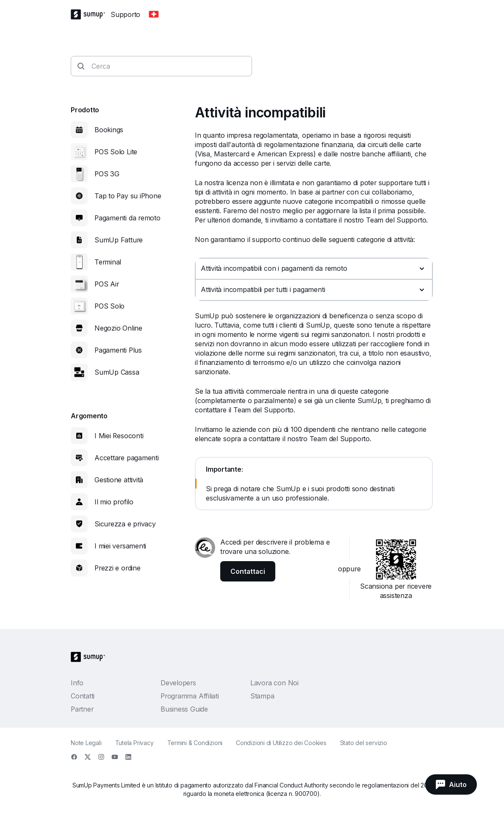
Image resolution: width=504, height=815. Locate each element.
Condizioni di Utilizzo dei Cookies (281, 743)
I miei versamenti (120, 546)
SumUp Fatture (119, 240)
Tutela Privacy (134, 743)
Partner (82, 709)
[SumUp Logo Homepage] (91, 14)
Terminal (108, 262)
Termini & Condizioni (195, 743)
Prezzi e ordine (118, 568)
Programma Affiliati (190, 696)
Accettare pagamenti (127, 458)
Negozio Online (118, 328)
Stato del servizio (364, 743)
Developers (178, 683)
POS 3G (107, 174)
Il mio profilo (114, 502)
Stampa (262, 696)
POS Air (107, 284)
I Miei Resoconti (119, 436)
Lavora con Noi (274, 683)
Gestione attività (119, 480)
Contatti (83, 696)
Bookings (109, 130)
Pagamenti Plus (118, 350)
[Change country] (154, 14)
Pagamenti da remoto (127, 218)
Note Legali (86, 743)
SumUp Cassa (117, 372)
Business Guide (184, 709)
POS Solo (109, 306)
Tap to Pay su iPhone (128, 196)
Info (77, 683)
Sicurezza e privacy (125, 524)
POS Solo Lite (116, 152)
